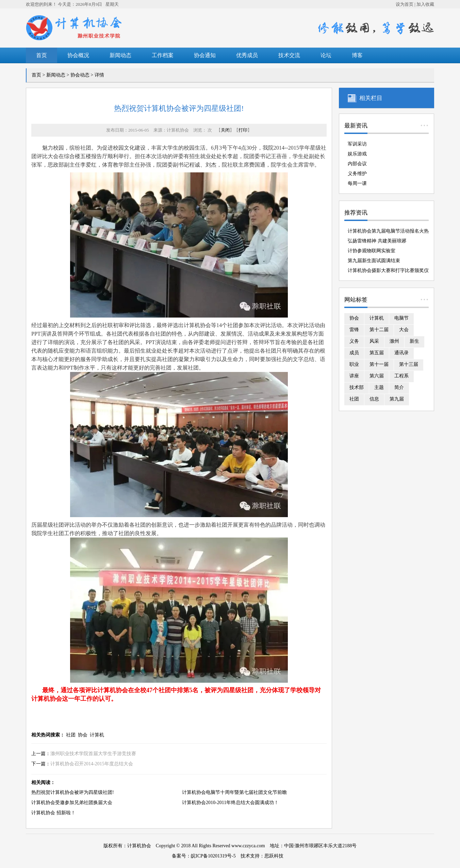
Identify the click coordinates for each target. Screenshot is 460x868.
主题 (379, 387)
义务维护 (357, 174)
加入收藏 (425, 4)
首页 (42, 55)
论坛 (326, 55)
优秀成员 (247, 55)
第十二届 (379, 330)
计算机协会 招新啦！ (53, 813)
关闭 (225, 130)
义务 (354, 341)
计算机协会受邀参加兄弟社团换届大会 (72, 803)
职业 (354, 364)
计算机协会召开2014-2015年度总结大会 (92, 764)
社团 (71, 735)
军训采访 (357, 144)
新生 (414, 341)
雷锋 (354, 330)
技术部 (357, 387)
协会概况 (78, 55)
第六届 (377, 376)
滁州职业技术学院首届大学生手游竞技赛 (93, 754)
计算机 (97, 735)
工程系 (401, 376)
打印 (243, 130)
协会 (83, 735)
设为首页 (405, 4)
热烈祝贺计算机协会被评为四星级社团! (73, 792)
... (425, 122)
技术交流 (289, 55)
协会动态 (80, 75)
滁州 (394, 341)
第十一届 (379, 364)
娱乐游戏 (357, 154)
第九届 (397, 399)
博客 (357, 55)
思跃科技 (274, 856)
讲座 (354, 376)
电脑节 (401, 318)
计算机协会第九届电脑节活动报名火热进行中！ (388, 232)
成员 (354, 353)
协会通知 (205, 55)
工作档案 (163, 55)
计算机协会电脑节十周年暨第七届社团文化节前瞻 (234, 792)
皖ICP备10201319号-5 (213, 856)
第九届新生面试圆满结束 (374, 261)
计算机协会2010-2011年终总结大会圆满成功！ (230, 803)
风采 (374, 341)
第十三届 (409, 364)
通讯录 (401, 353)
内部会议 (357, 164)
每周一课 (357, 183)
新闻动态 (120, 55)
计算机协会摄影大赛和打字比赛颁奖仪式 (388, 272)
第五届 (377, 353)
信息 (374, 399)
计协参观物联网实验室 (372, 251)
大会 (404, 330)
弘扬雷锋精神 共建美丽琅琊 (377, 241)
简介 (399, 387)
